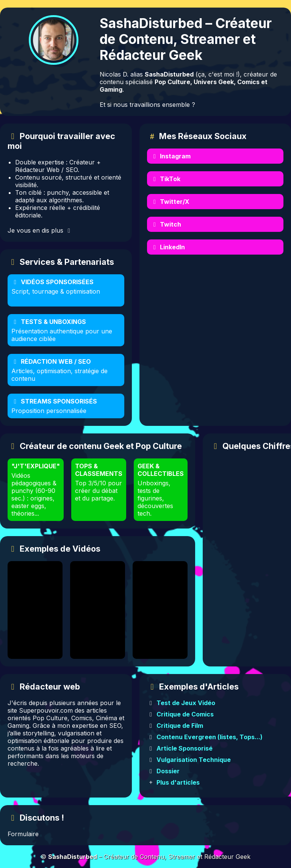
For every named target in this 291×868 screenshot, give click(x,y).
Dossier (168, 771)
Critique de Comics (185, 714)
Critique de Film (180, 726)
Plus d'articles (178, 782)
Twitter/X (170, 202)
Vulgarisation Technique (194, 760)
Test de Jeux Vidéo (186, 703)
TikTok (166, 179)
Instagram (171, 156)
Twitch (166, 224)
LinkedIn (168, 247)
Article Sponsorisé (185, 748)
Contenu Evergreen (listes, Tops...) (210, 737)
